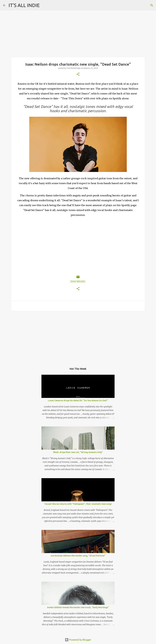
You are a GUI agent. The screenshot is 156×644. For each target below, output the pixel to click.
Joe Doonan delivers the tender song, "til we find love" (78, 556)
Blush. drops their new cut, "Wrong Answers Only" (78, 452)
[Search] (152, 5)
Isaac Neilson (78, 281)
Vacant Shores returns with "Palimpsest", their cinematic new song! (78, 504)
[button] (78, 74)
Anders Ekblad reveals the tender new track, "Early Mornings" (78, 607)
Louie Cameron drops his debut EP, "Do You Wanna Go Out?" (78, 400)
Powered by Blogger (78, 640)
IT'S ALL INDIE (24, 5)
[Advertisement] (78, 337)
